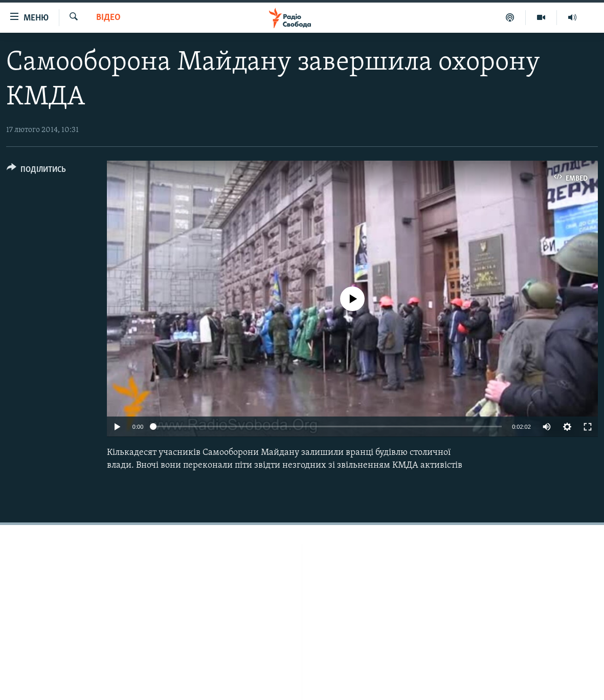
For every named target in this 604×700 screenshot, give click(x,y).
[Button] (36, 171)
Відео (108, 18)
